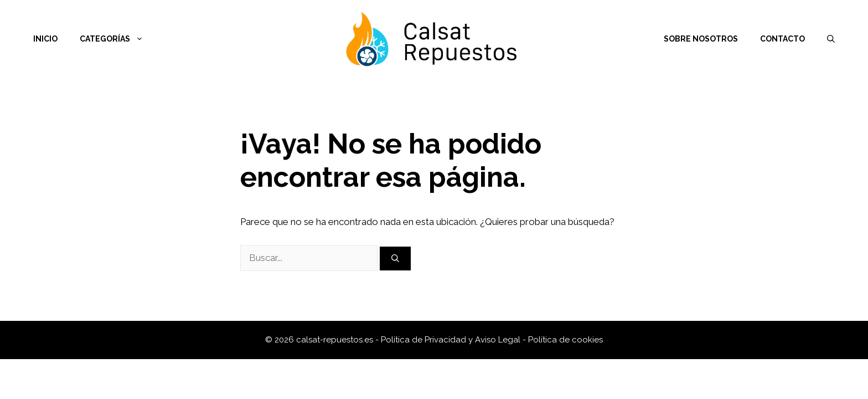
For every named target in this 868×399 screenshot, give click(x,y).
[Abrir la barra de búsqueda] (831, 39)
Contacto (782, 39)
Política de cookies (565, 340)
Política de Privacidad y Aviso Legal (452, 340)
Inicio (45, 39)
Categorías (117, 39)
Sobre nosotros (701, 39)
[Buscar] (395, 259)
